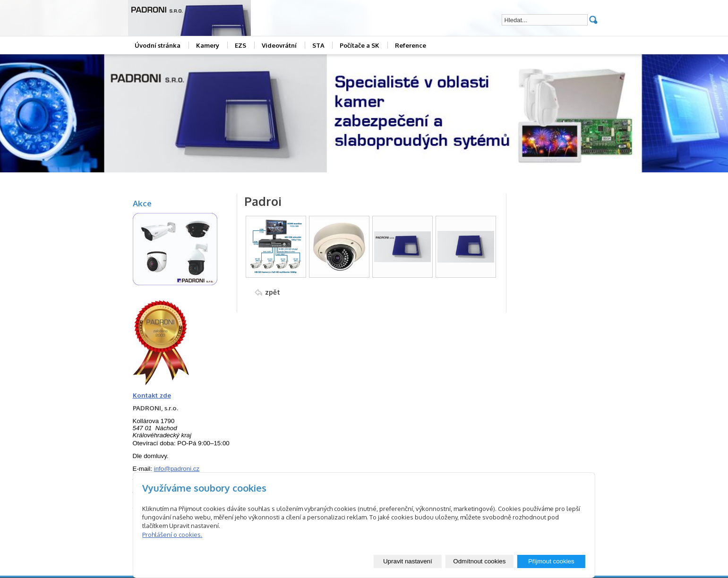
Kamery (208, 45)
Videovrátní (279, 45)
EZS (240, 45)
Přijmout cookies (551, 561)
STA (318, 45)
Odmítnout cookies (479, 561)
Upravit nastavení (408, 561)
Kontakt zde (152, 395)
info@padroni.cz (177, 469)
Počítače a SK (360, 45)
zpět (273, 292)
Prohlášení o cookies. (172, 535)
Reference (411, 45)
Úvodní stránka (158, 45)
